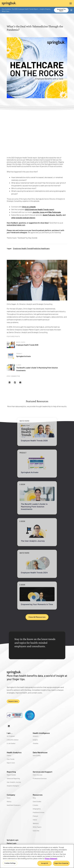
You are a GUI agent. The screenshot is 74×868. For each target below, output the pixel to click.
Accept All (44, 863)
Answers (36, 736)
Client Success (38, 775)
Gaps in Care (11, 763)
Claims (9, 755)
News (9, 798)
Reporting (11, 772)
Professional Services (40, 778)
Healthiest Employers (14, 805)
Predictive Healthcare (41, 248)
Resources (38, 795)
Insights (35, 740)
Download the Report (61, 10)
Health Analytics (14, 752)
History (9, 801)
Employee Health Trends (23, 248)
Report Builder (11, 775)
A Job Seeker (11, 743)
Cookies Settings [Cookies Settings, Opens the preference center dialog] (10, 863)
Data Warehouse (40, 752)
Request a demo (13, 701)
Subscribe (36, 831)
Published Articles (39, 812)
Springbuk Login (13, 840)
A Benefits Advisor (13, 740)
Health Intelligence (41, 733)
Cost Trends (11, 759)
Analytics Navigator (13, 786)
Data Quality (37, 755)
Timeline (35, 743)
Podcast (35, 816)
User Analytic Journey (14, 782)
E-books (35, 805)
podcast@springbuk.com (16, 225)
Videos (35, 820)
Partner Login (12, 843)
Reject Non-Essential (61, 863)
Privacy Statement (51, 859)
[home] (19, 3)
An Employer (11, 736)
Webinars (36, 823)
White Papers (37, 827)
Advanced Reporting (13, 778)
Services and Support (43, 772)
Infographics (37, 809)
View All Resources (37, 617)
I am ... (10, 733)
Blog (34, 798)
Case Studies (37, 801)
